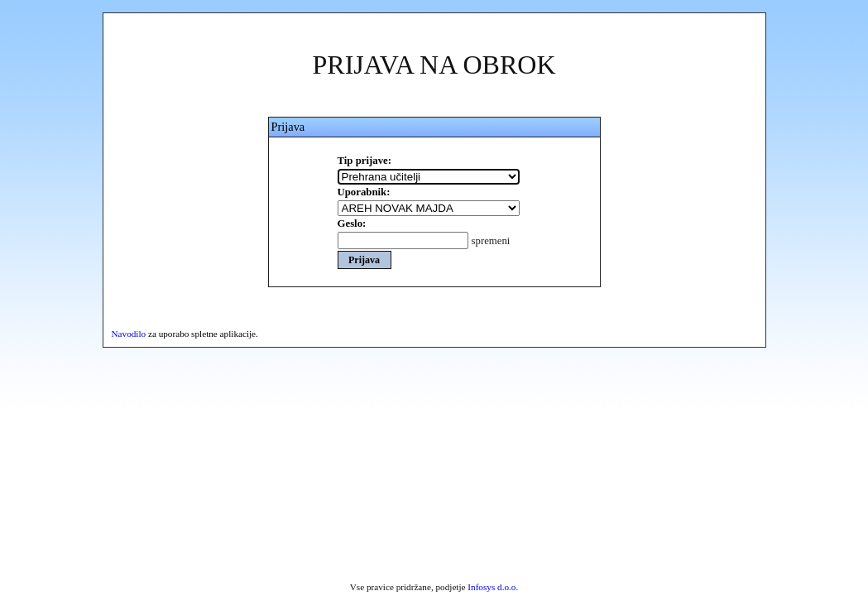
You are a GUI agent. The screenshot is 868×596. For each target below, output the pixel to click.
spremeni (491, 241)
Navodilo (129, 334)
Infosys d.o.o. (493, 587)
